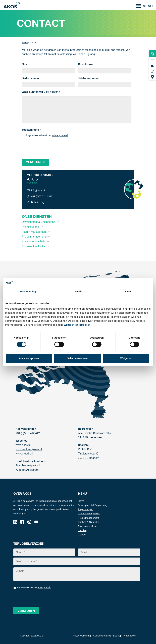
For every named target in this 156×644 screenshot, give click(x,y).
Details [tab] (78, 291)
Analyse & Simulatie (89, 522)
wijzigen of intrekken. (78, 325)
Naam (27, 64)
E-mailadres (87, 64)
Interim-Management (34, 232)
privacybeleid (60, 135)
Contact (82, 535)
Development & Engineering (39, 222)
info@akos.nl (38, 191)
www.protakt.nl (24, 454)
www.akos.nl (23, 445)
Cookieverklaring (102, 636)
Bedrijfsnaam (30, 78)
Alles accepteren (29, 358)
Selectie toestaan (77, 358)
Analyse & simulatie (34, 241)
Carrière (82, 530)
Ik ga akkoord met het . (47, 135)
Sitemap (117, 636)
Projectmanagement (34, 237)
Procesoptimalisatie (34, 246)
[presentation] (47, 147)
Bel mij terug (38, 202)
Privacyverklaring (82, 636)
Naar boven (130, 636)
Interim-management (89, 514)
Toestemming (32, 130)
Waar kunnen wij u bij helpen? (41, 92)
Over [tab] (128, 291)
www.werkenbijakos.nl (29, 449)
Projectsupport (31, 227)
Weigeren (126, 358)
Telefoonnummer (89, 78)
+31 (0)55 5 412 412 (42, 196)
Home (25, 43)
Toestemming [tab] (28, 291)
